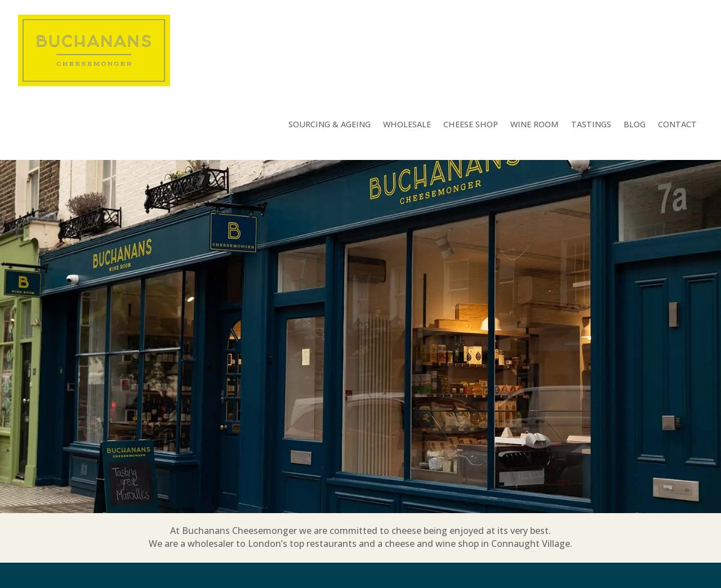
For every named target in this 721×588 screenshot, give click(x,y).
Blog (635, 124)
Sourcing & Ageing (330, 124)
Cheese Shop (471, 124)
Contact (677, 124)
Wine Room (535, 124)
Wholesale (407, 124)
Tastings (591, 124)
